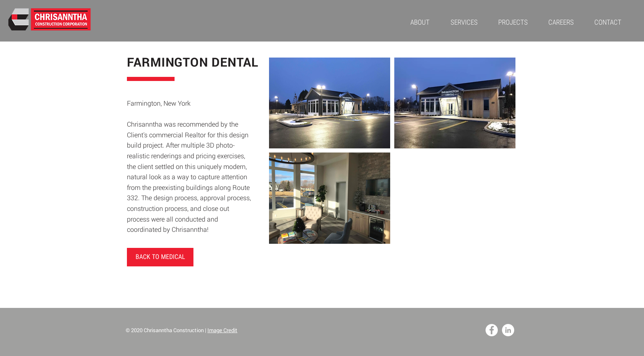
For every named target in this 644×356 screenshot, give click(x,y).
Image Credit (222, 330)
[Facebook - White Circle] (492, 330)
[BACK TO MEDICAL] (160, 257)
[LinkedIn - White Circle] (508, 330)
